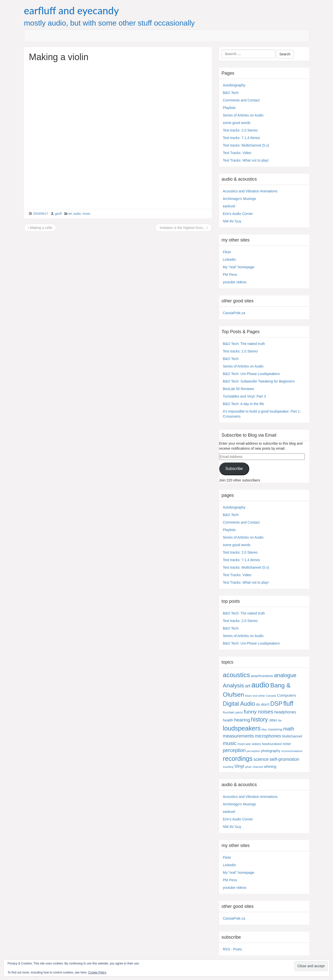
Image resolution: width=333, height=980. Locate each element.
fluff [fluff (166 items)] (288, 703)
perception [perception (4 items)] (253, 751)
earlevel (229, 206)
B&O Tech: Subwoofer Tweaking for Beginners (259, 381)
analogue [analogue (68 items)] (285, 675)
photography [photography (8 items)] (271, 751)
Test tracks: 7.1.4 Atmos (242, 138)
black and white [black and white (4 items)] (255, 696)
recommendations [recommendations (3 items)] (292, 751)
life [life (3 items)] (280, 720)
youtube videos (235, 282)
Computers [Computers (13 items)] (286, 695)
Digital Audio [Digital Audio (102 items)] (239, 704)
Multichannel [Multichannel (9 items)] (292, 736)
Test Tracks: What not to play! (246, 160)
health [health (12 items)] (228, 720)
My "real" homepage (239, 267)
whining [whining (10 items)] (270, 767)
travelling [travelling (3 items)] (228, 767)
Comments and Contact (241, 100)
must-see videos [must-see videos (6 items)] (249, 744)
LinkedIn (230, 260)
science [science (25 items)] (261, 759)
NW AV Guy (232, 221)
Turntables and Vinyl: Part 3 (244, 396)
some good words (237, 123)
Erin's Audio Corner (238, 214)
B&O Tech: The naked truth (244, 344)
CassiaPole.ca (234, 313)
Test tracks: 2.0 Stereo (240, 130)
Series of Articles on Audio (243, 115)
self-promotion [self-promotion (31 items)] (284, 759)
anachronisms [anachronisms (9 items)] (262, 676)
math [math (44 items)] (289, 729)
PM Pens (230, 275)
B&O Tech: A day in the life (244, 404)
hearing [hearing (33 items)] (242, 720)
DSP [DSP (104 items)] (276, 704)
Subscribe (234, 469)
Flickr (227, 252)
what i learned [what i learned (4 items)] (254, 767)
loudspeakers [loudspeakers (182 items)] (242, 728)
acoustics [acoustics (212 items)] (237, 675)
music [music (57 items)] (230, 743)
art (70, 214)
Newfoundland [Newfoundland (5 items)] (272, 744)
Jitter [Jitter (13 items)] (273, 720)
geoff (58, 214)
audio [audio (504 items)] (260, 685)
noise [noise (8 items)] (287, 744)
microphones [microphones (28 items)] (268, 736)
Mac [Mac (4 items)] (264, 729)
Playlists (229, 108)
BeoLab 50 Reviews (239, 389)
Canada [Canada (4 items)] (271, 696)
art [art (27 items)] (248, 686)
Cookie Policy (97, 972)
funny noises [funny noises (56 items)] (258, 712)
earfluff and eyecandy (72, 11)
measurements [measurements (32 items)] (239, 736)
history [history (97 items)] (259, 719)
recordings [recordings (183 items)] (238, 759)
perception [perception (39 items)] (234, 750)
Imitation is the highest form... (183, 228)
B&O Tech (231, 93)
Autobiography (234, 85)
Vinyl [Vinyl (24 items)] (239, 766)
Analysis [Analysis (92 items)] (234, 685)
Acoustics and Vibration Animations (250, 191)
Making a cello (40, 228)
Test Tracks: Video (237, 153)
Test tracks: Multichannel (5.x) (246, 145)
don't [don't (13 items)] (265, 704)
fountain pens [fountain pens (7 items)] (233, 712)
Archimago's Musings (240, 199)
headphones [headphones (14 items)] (285, 712)
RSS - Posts (232, 949)
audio (77, 214)
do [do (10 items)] (258, 704)
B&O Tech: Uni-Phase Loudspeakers (251, 374)
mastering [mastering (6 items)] (275, 729)
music (86, 214)
